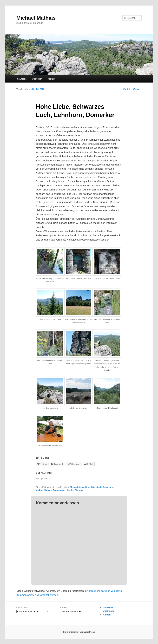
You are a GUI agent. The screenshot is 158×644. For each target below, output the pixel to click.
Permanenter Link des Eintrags (68, 490)
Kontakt (51, 79)
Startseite (22, 79)
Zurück (125, 89)
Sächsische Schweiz (101, 487)
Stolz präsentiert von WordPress (79, 632)
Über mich (37, 79)
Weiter (137, 89)
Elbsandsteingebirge (80, 487)
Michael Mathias (36, 18)
